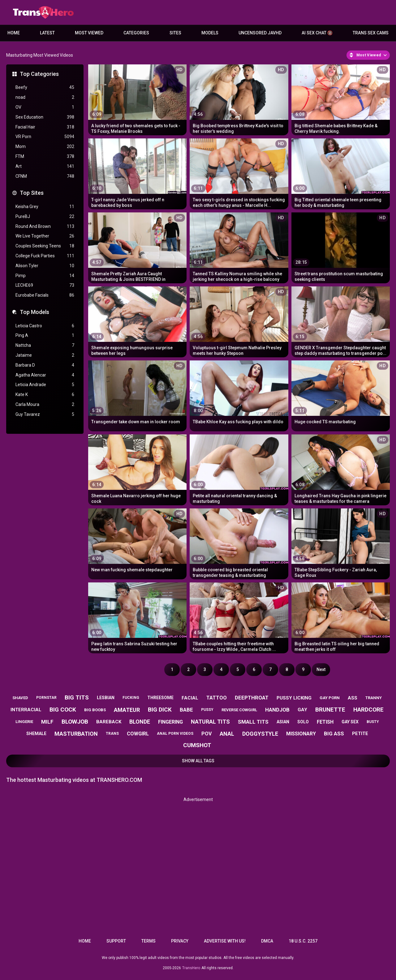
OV (45, 107)
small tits (253, 722)
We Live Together (45, 236)
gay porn (330, 698)
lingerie (24, 722)
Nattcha (45, 345)
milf (47, 722)
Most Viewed (89, 33)
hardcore (368, 710)
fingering (170, 722)
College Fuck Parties (45, 256)
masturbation (76, 734)
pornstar (46, 698)
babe (186, 710)
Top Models (34, 312)
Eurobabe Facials (45, 295)
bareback (109, 722)
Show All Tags (198, 761)
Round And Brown (45, 226)
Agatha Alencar (45, 375)
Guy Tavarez (45, 414)
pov (207, 734)
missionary (301, 734)
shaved (20, 698)
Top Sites (32, 193)
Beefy (45, 87)
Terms (148, 941)
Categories (136, 33)
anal (227, 734)
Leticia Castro (45, 326)
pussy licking (294, 698)
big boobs (95, 710)
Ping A (45, 335)
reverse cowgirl (239, 710)
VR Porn (45, 137)
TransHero (191, 968)
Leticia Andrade (45, 385)
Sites (175, 33)
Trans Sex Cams (371, 33)
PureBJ (45, 217)
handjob (277, 710)
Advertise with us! (225, 941)
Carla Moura (45, 405)
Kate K (45, 395)
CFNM (45, 176)
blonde (140, 722)
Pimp (45, 276)
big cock (63, 710)
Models (210, 33)
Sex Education (45, 117)
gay (302, 710)
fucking (131, 698)
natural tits (210, 722)
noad (45, 97)
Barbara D (45, 365)
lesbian (106, 698)
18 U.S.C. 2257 (303, 941)
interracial (26, 710)
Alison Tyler (45, 266)
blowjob (75, 722)
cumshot (197, 745)
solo (303, 722)
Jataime (45, 355)
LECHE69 (45, 285)
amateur (127, 710)
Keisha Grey (45, 207)
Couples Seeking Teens (45, 246)
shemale (36, 734)
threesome (160, 698)
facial (190, 698)
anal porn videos (175, 734)
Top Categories (39, 74)
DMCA (267, 941)
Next (321, 669)
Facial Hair (45, 127)
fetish (325, 722)
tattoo (217, 698)
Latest (47, 33)
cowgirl (138, 734)
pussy (207, 710)
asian (283, 722)
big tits (77, 697)
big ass (334, 734)
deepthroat (252, 698)
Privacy (180, 941)
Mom (45, 147)
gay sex (350, 722)
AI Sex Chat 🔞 (317, 33)
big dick (160, 710)
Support (116, 941)
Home (14, 33)
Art (45, 166)
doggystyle (260, 734)
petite (360, 734)
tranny (374, 698)
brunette (330, 710)
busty (373, 722)
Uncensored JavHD (260, 33)
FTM (45, 157)
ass (353, 698)
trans (112, 734)
